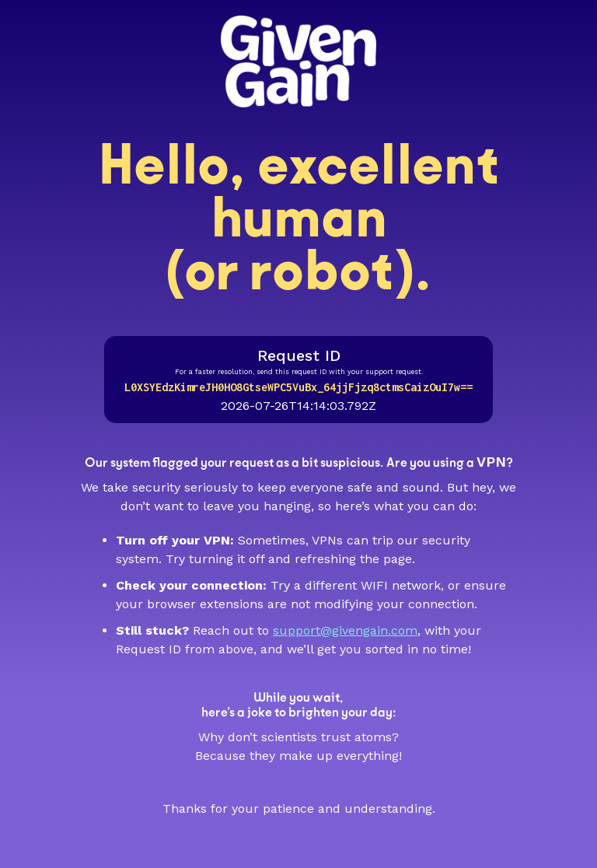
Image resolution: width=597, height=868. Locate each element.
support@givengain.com (345, 630)
